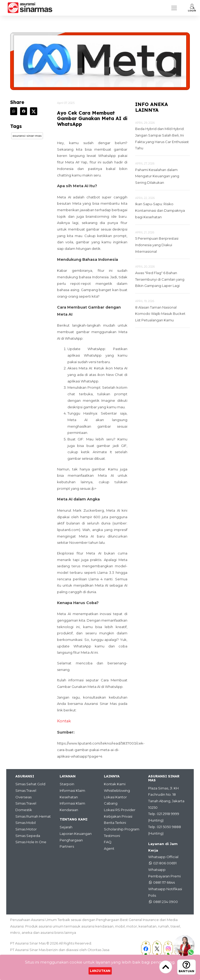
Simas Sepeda (28, 836)
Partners (67, 846)
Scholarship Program (122, 829)
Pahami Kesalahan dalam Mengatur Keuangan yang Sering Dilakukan (157, 176)
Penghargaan (71, 840)
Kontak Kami (115, 784)
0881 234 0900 (165, 902)
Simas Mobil (26, 823)
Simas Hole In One (31, 842)
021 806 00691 (165, 863)
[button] (192, 8)
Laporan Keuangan (76, 834)
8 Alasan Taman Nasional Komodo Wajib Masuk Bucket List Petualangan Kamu (160, 314)
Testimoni (112, 836)
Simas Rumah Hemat (33, 816)
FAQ (108, 842)
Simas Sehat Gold (30, 784)
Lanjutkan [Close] (100, 971)
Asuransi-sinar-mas (27, 136)
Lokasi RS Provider (120, 810)
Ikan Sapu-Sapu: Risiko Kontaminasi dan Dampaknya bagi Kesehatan (160, 210)
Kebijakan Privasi (118, 816)
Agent (109, 848)
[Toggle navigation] (174, 8)
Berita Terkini (115, 823)
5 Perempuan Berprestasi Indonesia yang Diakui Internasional (157, 245)
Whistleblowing (117, 790)
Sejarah (66, 827)
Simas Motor (26, 829)
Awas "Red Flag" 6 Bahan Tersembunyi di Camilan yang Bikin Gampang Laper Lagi (160, 279)
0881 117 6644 (164, 882)
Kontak (64, 721)
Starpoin (67, 784)
